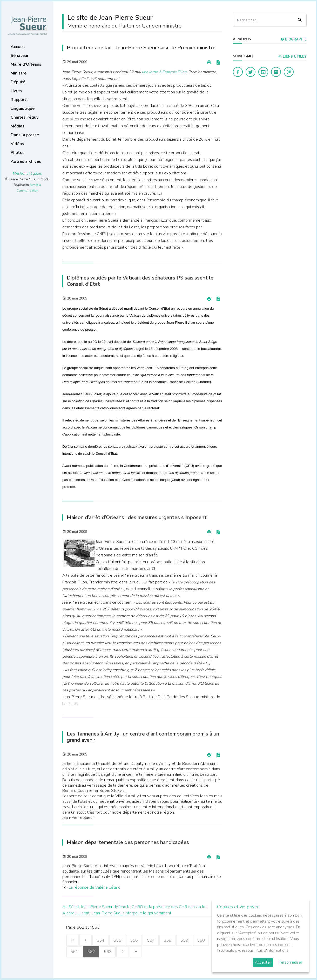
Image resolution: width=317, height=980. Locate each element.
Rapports (20, 100)
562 (92, 952)
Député (18, 82)
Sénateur (20, 56)
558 (170, 941)
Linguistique (23, 108)
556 (136, 941)
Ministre (19, 73)
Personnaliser (290, 962)
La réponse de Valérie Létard (95, 887)
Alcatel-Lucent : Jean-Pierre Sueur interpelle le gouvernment (117, 913)
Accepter (263, 962)
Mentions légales (27, 173)
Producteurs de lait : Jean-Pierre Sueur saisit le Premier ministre (141, 48)
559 (187, 941)
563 (109, 952)
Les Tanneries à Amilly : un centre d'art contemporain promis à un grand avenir (143, 737)
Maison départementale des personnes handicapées (128, 842)
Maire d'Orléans (26, 64)
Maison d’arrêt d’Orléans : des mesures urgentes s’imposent (137, 517)
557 (153, 941)
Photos (18, 153)
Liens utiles (292, 57)
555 (119, 941)
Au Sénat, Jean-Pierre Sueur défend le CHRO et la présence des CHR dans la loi (134, 907)
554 (102, 941)
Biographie (294, 39)
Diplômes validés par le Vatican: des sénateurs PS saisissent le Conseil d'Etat (140, 281)
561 (75, 952)
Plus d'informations (272, 950)
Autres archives (26, 161)
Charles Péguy (25, 117)
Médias (18, 126)
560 (204, 941)
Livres (16, 91)
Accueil (18, 47)
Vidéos (17, 144)
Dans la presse (25, 135)
